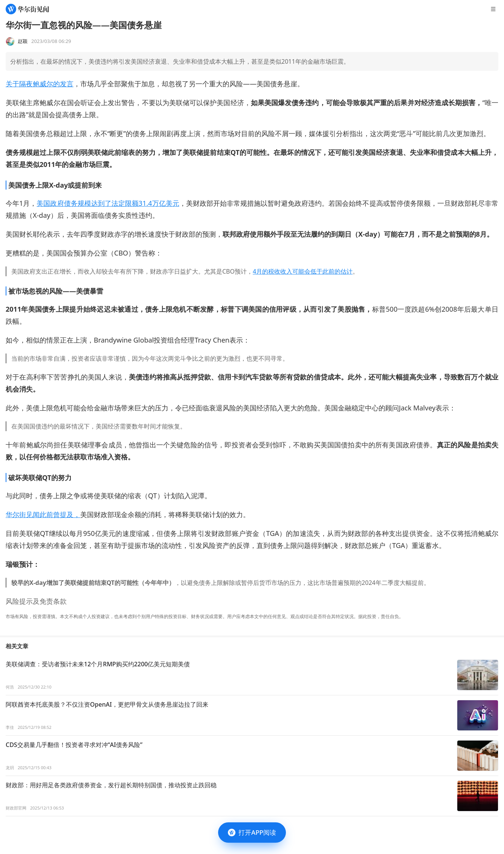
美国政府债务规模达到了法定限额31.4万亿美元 (108, 203)
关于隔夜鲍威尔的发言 (40, 84)
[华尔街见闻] (27, 9)
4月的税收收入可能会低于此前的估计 (303, 271)
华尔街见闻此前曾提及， (43, 514)
